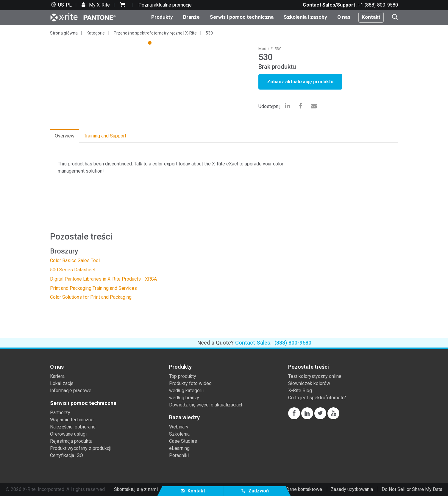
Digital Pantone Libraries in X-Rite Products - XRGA (103, 279)
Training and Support (105, 136)
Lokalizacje (62, 383)
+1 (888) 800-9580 (378, 5)
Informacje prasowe (71, 391)
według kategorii (186, 391)
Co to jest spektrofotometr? (317, 398)
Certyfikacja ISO (67, 455)
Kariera (57, 376)
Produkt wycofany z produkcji (81, 448)
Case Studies (183, 441)
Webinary (179, 427)
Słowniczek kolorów (309, 383)
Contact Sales (253, 343)
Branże (191, 17)
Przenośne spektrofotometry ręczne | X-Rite (155, 33)
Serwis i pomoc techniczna (242, 17)
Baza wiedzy (184, 417)
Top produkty (183, 376)
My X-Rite (99, 5)
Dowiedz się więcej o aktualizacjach (206, 405)
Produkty (162, 17)
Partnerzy (60, 413)
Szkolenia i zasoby (305, 17)
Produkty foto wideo (190, 383)
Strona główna (64, 33)
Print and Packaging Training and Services (93, 288)
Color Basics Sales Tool (75, 260)
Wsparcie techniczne (72, 420)
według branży (184, 398)
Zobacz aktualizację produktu (300, 82)
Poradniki (179, 455)
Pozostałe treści (309, 367)
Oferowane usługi (68, 434)
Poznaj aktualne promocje (165, 5)
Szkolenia (179, 434)
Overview (65, 136)
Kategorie (96, 33)
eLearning (179, 448)
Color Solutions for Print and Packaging (91, 297)
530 (209, 33)
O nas (344, 17)
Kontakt (371, 17)
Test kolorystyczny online (315, 376)
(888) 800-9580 (293, 343)
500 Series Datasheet (73, 270)
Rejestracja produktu (71, 441)
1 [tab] (150, 44)
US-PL (65, 5)
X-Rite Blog (300, 391)
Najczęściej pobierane (73, 427)
